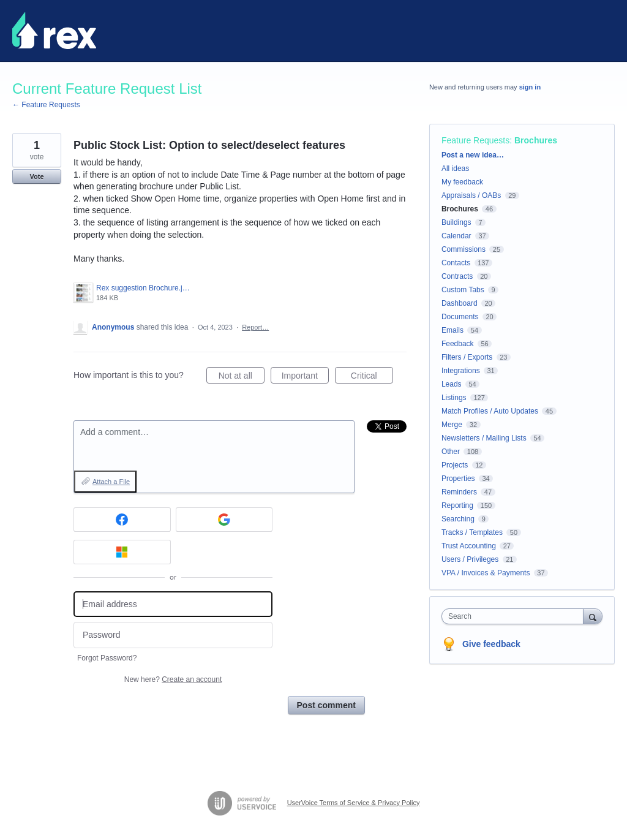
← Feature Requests (46, 105)
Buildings (456, 222)
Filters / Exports (467, 357)
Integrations (461, 371)
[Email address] (173, 604)
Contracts (457, 276)
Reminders (459, 492)
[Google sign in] (224, 520)
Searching (458, 519)
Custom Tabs (463, 290)
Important (305, 377)
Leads (452, 384)
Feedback (458, 344)
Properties (458, 479)
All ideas (455, 168)
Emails (452, 330)
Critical (372, 377)
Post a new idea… (473, 155)
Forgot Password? (107, 658)
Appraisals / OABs (471, 195)
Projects (455, 465)
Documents (460, 317)
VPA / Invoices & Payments (486, 573)
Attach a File (111, 482)
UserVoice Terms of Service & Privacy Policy (354, 803)
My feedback (462, 182)
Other (451, 452)
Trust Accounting (469, 546)
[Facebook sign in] (122, 520)
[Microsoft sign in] (122, 552)
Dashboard (460, 303)
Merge (452, 425)
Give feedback (491, 644)
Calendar (456, 236)
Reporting (457, 505)
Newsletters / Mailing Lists (484, 438)
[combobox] (515, 616)
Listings (454, 398)
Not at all (242, 377)
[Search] (593, 616)
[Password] (173, 635)
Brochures (536, 140)
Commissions (464, 249)
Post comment (326, 705)
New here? (173, 679)
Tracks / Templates (472, 532)
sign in (530, 87)
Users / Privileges (470, 559)
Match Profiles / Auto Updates (490, 411)
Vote (36, 176)
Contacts (456, 263)
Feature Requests (475, 140)
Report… (255, 327)
